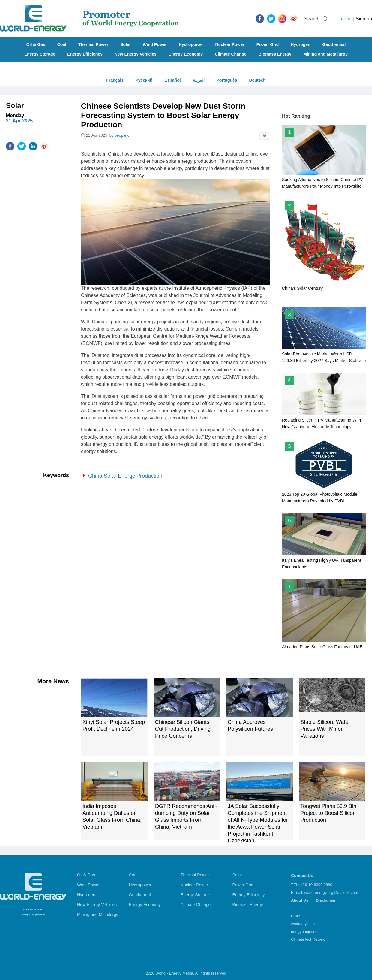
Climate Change (231, 54)
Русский (144, 80)
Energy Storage (40, 54)
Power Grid (268, 44)
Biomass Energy (275, 54)
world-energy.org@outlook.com (331, 892)
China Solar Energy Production (125, 476)
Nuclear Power (230, 44)
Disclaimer (326, 900)
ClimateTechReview (308, 939)
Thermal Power (93, 44)
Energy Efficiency (85, 54)
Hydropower (191, 44)
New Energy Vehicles (136, 54)
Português (227, 80)
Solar (126, 44)
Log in (345, 19)
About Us (300, 900)
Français (115, 80)
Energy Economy (186, 54)
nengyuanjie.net (305, 932)
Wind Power (155, 44)
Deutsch (258, 80)
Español (172, 80)
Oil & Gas (36, 44)
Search (312, 19)
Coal (62, 44)
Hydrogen (300, 44)
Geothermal (334, 44)
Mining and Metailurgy (325, 54)
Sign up (364, 19)
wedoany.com (303, 924)
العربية (199, 80)
